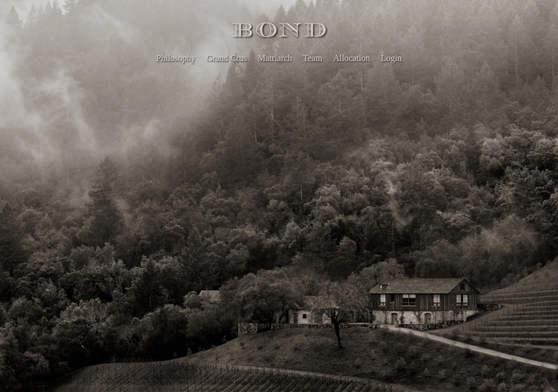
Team (313, 58)
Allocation (351, 58)
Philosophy (176, 58)
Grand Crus (227, 58)
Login (391, 58)
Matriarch (275, 58)
